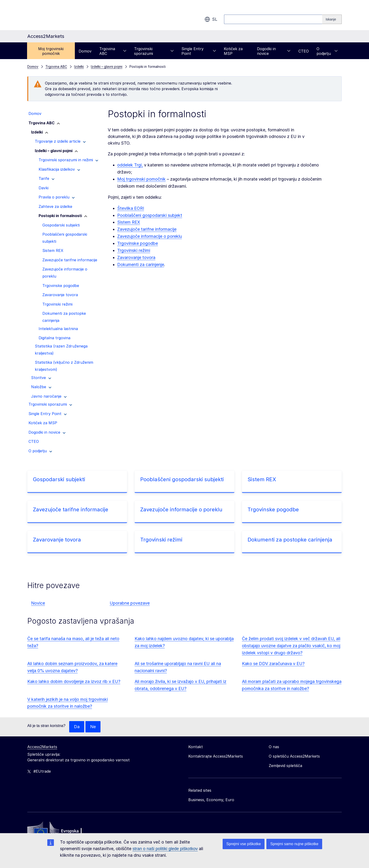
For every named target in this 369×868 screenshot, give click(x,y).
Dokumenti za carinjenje (141, 264)
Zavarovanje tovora (136, 257)
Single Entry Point (199, 51)
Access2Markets (42, 747)
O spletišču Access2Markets (294, 756)
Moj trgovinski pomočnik (51, 51)
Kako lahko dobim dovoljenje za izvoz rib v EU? (74, 681)
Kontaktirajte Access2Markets (216, 756)
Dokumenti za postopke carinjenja (290, 540)
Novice (38, 603)
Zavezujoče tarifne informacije (147, 229)
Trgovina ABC (113, 51)
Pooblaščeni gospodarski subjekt (150, 215)
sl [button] (211, 19)
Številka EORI (131, 208)
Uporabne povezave (130, 603)
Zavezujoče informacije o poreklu (150, 236)
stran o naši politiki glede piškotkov (165, 849)
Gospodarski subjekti (59, 479)
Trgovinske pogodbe (138, 243)
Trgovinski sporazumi (154, 51)
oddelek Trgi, (130, 165)
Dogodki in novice (274, 51)
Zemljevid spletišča (285, 766)
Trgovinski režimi (134, 250)
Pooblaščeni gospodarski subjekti (182, 479)
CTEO (304, 51)
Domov (85, 51)
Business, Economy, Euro (211, 800)
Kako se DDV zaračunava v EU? (273, 664)
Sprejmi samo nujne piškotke (294, 844)
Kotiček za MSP (233, 51)
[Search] (332, 19)
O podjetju (327, 51)
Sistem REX (129, 222)
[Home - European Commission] (61, 831)
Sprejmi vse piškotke (244, 844)
